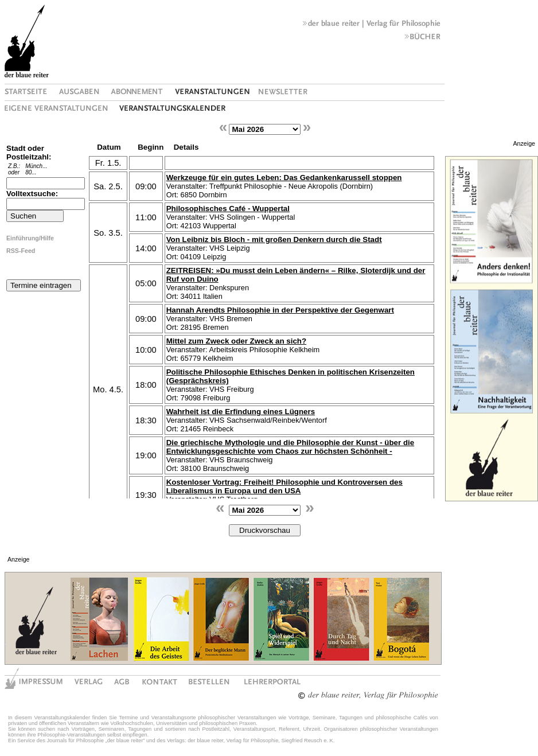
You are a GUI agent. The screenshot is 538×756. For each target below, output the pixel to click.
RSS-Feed (21, 251)
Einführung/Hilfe (30, 238)
